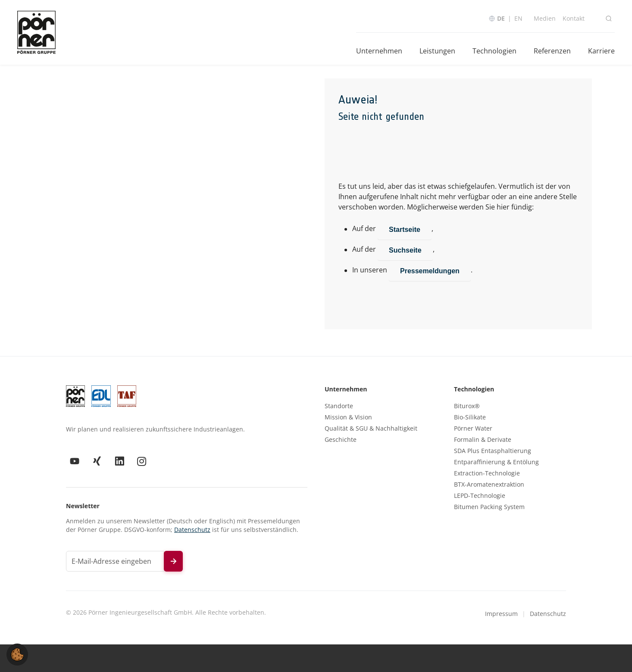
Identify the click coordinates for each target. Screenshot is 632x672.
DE (501, 18)
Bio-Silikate (470, 417)
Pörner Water (473, 428)
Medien (545, 18)
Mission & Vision (348, 417)
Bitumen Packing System (489, 507)
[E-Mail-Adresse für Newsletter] (115, 561)
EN (518, 18)
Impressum (501, 614)
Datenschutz (192, 530)
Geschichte (341, 440)
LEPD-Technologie (480, 496)
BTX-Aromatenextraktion (489, 484)
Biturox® (467, 406)
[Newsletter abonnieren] (173, 561)
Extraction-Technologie (487, 473)
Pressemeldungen (430, 271)
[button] (17, 654)
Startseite (405, 230)
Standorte (339, 406)
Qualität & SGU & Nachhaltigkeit (371, 428)
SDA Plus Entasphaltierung (493, 451)
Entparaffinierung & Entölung (496, 462)
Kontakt (574, 18)
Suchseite (405, 250)
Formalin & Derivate (483, 440)
